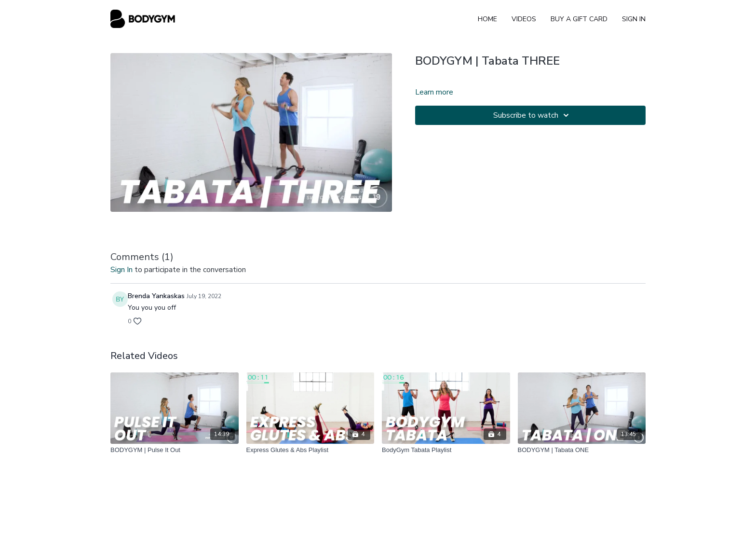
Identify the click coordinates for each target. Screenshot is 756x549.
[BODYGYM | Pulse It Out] (175, 450)
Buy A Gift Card (579, 19)
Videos (524, 19)
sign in (121, 270)
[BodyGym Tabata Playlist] (446, 450)
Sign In (634, 19)
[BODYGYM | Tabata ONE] (582, 450)
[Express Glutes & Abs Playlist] (310, 450)
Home (487, 19)
